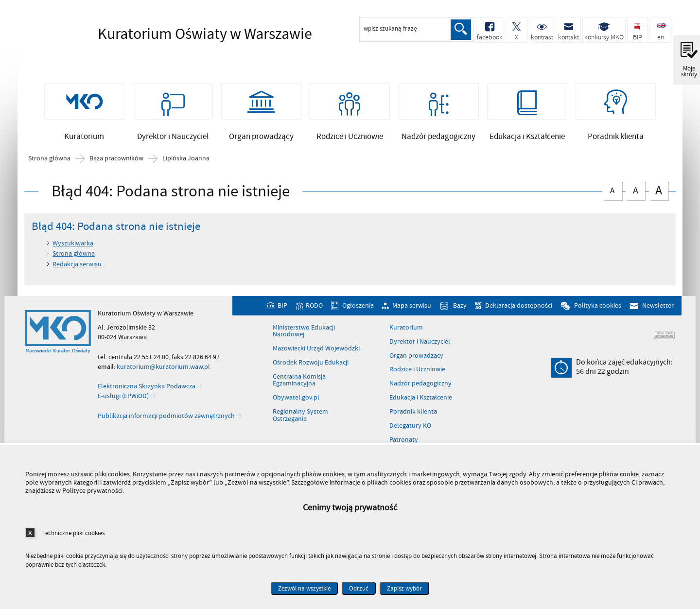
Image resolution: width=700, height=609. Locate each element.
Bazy (460, 308)
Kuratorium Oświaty (175, 34)
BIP (282, 308)
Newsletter (658, 308)
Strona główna (49, 161)
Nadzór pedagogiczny (420, 386)
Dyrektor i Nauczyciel (420, 344)
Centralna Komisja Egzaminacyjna (299, 382)
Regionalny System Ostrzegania (300, 417)
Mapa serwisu (412, 308)
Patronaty (404, 442)
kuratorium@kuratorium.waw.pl (163, 369)
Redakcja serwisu (77, 266)
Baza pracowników (116, 161)
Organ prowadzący (416, 358)
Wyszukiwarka (73, 245)
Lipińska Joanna (186, 161)
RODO (314, 308)
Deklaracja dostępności (519, 308)
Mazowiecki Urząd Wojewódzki (316, 351)
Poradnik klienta (413, 414)
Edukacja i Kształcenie (421, 400)
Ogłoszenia (358, 308)
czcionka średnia (635, 191)
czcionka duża (659, 192)
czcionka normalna (612, 191)
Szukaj (461, 30)
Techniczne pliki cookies (73, 533)
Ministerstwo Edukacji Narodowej (304, 333)
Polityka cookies (598, 308)
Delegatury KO (410, 428)
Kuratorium (406, 330)
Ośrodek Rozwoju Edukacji (311, 365)
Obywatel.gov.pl (296, 400)
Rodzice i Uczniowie (417, 372)
